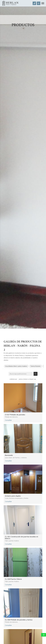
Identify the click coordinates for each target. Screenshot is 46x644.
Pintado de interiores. (11, 417)
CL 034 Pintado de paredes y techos (19, 620)
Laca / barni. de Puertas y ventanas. (16, 458)
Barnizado (9, 455)
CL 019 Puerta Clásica (13, 579)
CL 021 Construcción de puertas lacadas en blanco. (22, 538)
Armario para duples (13, 496)
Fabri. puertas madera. (12, 541)
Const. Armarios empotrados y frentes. (17, 498)
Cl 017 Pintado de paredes (15, 415)
